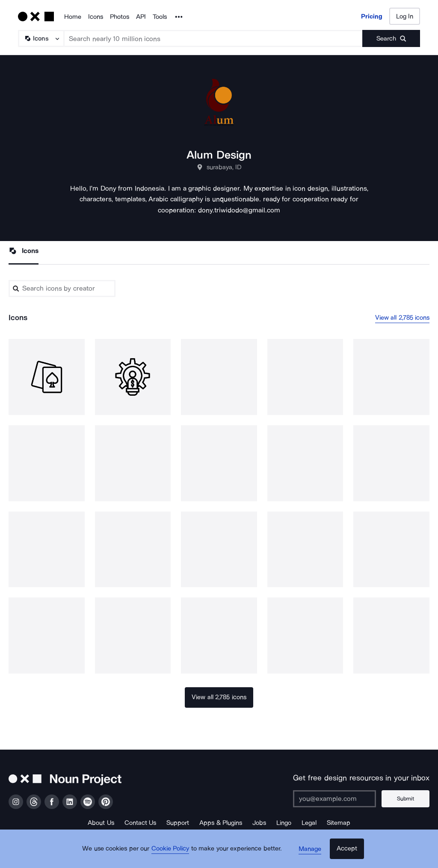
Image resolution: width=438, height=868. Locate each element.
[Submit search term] (391, 38)
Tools (160, 17)
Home (73, 17)
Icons (96, 17)
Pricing (372, 16)
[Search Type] (41, 38)
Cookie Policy (173, 853)
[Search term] (213, 38)
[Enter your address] (337, 799)
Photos (120, 17)
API (141, 17)
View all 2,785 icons (402, 318)
